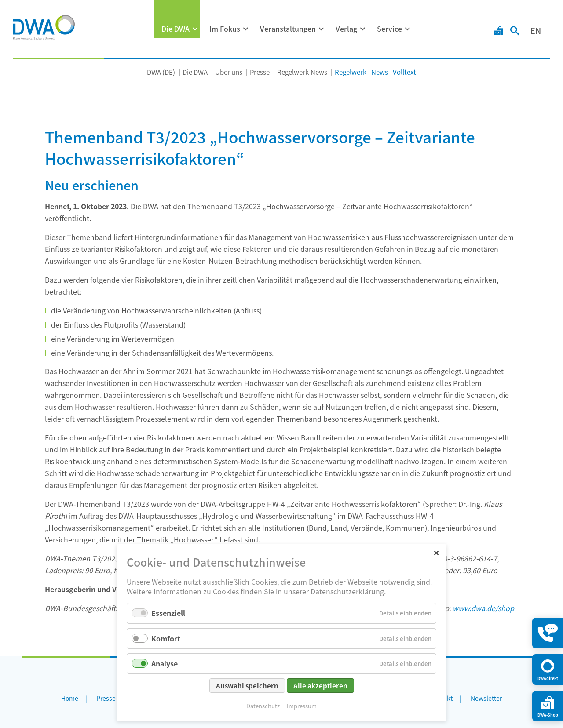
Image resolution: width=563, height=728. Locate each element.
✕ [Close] (436, 552)
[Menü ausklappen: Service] (408, 29)
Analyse (165, 663)
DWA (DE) (161, 72)
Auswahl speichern (247, 686)
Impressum (302, 706)
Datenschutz (263, 706)
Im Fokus (225, 29)
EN (536, 30)
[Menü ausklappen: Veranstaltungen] (322, 29)
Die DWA (175, 29)
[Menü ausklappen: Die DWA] (195, 29)
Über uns (229, 72)
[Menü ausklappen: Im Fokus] (246, 29)
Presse (260, 72)
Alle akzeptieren (320, 686)
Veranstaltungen (288, 29)
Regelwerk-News (302, 72)
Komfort (166, 638)
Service (389, 29)
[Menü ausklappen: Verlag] (363, 29)
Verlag (346, 29)
